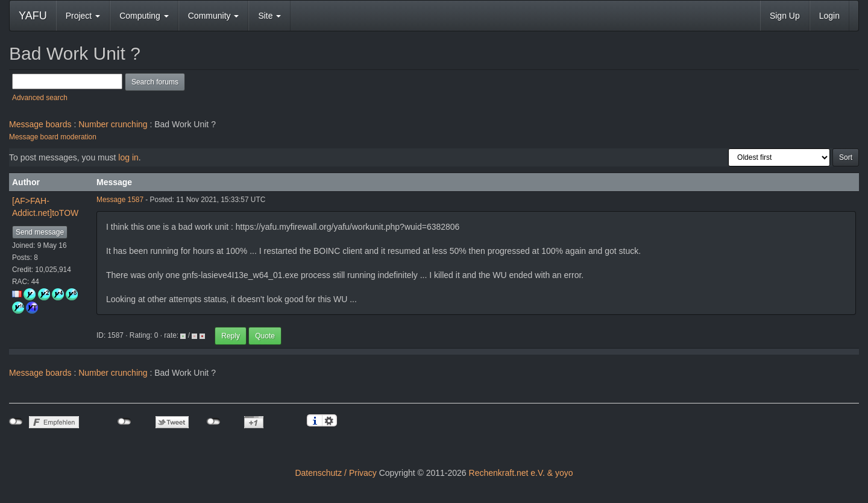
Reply (231, 336)
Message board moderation (53, 137)
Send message (40, 232)
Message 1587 (120, 200)
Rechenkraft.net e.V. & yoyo (521, 473)
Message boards (40, 124)
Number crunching (113, 124)
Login (829, 16)
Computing (144, 16)
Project (83, 16)
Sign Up (785, 16)
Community (214, 16)
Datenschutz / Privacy (335, 473)
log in (128, 157)
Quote (265, 336)
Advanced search (40, 98)
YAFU (33, 16)
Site (269, 16)
